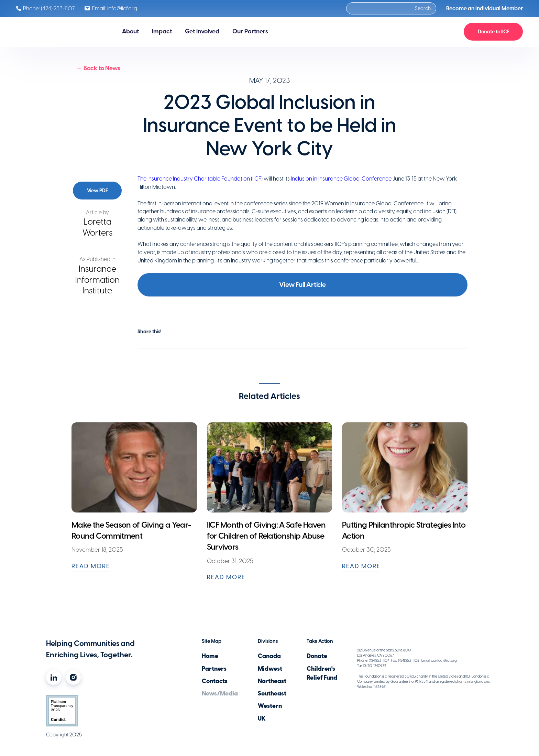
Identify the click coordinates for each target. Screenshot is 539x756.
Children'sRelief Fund (322, 673)
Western (270, 706)
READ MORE (91, 566)
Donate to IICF (493, 32)
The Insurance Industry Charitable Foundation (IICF (199, 179)
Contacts (215, 681)
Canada (269, 656)
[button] (130, 32)
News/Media (220, 693)
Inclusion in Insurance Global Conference (341, 179)
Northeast (272, 681)
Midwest (270, 669)
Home (210, 656)
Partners (214, 669)
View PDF (97, 191)
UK (262, 719)
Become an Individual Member (485, 8)
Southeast (272, 693)
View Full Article (302, 285)
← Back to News (98, 68)
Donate (317, 656)
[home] (59, 32)
